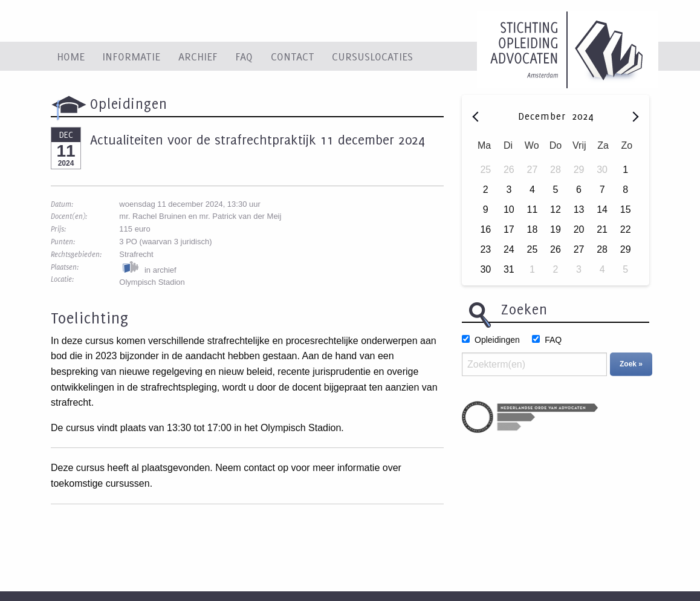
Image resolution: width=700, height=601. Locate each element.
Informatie (131, 56)
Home (71, 56)
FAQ (244, 56)
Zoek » (631, 364)
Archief (198, 56)
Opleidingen (497, 340)
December (544, 116)
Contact (293, 56)
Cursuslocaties (372, 56)
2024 (583, 116)
